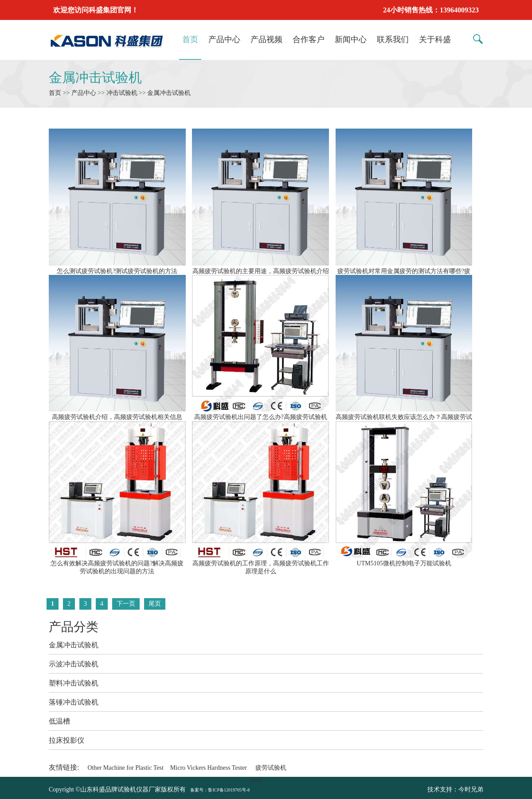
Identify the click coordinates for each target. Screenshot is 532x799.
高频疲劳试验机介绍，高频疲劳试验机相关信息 (117, 413)
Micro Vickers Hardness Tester (209, 768)
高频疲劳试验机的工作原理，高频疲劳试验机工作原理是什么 (260, 564)
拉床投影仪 (66, 740)
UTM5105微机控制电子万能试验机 (404, 560)
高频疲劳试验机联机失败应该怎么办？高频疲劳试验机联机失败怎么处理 (404, 417)
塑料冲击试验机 (74, 683)
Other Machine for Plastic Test (125, 768)
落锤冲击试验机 (74, 702)
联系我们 (393, 39)
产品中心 (224, 39)
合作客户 (309, 39)
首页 (190, 39)
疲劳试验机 (271, 768)
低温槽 (59, 721)
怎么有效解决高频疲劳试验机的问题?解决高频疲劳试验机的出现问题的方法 (117, 564)
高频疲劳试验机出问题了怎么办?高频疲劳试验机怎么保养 (260, 417)
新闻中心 (351, 39)
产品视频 (266, 39)
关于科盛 (435, 39)
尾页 (155, 604)
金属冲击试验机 (95, 77)
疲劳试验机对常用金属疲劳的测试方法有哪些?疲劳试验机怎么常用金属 (404, 271)
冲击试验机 (122, 93)
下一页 (126, 604)
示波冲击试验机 (74, 664)
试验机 (256, 780)
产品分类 (74, 627)
